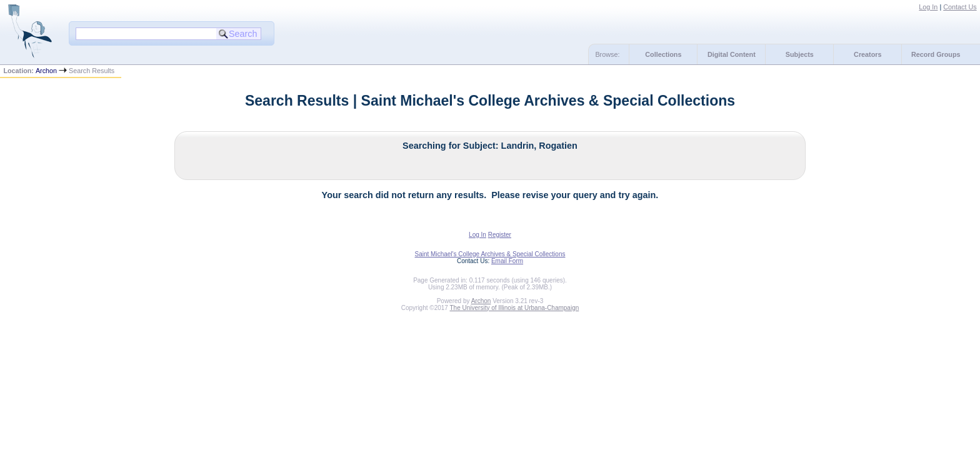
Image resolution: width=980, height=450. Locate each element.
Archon (46, 71)
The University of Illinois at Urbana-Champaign (515, 308)
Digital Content (732, 54)
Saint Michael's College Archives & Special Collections (490, 254)
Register (500, 235)
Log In (928, 7)
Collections (663, 54)
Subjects (800, 54)
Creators (867, 54)
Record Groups (936, 54)
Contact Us (960, 7)
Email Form (507, 261)
